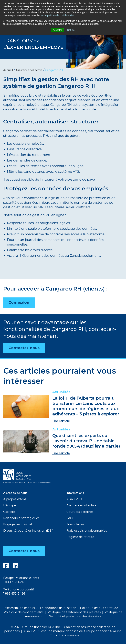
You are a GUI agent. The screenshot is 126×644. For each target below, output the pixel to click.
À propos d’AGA (15, 499)
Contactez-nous (24, 348)
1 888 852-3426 (14, 594)
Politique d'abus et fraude (99, 608)
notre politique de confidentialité (58, 15)
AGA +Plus (74, 499)
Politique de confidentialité (24, 612)
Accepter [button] (57, 30)
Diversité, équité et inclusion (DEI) (28, 531)
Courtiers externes (80, 512)
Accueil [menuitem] (8, 70)
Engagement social (18, 524)
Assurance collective (81, 505)
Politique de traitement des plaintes (74, 612)
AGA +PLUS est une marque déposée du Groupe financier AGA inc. (73, 631)
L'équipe (10, 505)
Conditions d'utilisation (59, 608)
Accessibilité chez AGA (22, 608)
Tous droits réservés (65, 635)
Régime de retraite (80, 537)
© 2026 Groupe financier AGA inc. (36, 627)
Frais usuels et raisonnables (87, 531)
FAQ (70, 518)
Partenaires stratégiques (21, 518)
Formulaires (75, 524)
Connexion (19, 302)
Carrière (9, 512)
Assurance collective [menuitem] (29, 70)
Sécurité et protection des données (75, 616)
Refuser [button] (71, 30)
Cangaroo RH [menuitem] (54, 70)
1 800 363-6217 (14, 582)
